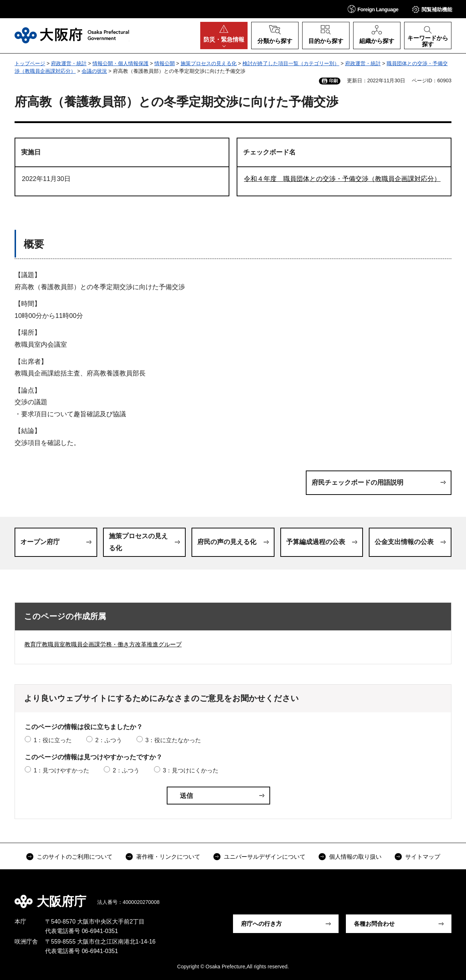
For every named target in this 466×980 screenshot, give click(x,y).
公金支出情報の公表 (404, 542)
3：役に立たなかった (173, 740)
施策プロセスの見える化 (209, 63)
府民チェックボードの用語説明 (358, 483)
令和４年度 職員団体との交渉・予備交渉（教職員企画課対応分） (342, 179)
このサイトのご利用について (75, 857)
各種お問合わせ (374, 924)
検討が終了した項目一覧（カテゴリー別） (291, 63)
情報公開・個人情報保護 (121, 63)
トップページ (30, 63)
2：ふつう (109, 740)
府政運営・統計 (69, 63)
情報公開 (165, 63)
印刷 (333, 81)
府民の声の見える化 (227, 542)
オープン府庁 (40, 542)
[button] (373, 9)
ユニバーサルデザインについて (265, 857)
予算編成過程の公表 (316, 542)
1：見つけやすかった (61, 770)
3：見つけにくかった (191, 770)
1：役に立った (53, 740)
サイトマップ (423, 857)
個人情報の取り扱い (355, 857)
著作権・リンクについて (168, 857)
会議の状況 (94, 71)
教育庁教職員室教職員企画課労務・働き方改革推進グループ (103, 644)
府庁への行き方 (261, 924)
